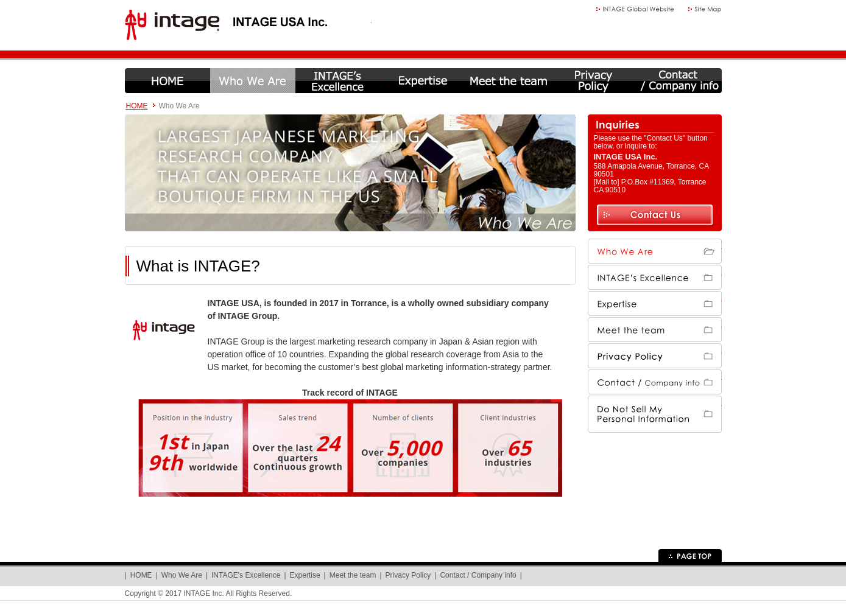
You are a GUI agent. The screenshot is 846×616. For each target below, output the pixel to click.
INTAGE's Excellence (338, 81)
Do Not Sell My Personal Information (655, 408)
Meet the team (509, 81)
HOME (167, 81)
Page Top (690, 555)
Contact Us (655, 216)
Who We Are (253, 81)
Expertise (423, 81)
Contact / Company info (679, 81)
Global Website (636, 9)
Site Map (705, 9)
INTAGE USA (248, 25)
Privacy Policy (594, 81)
